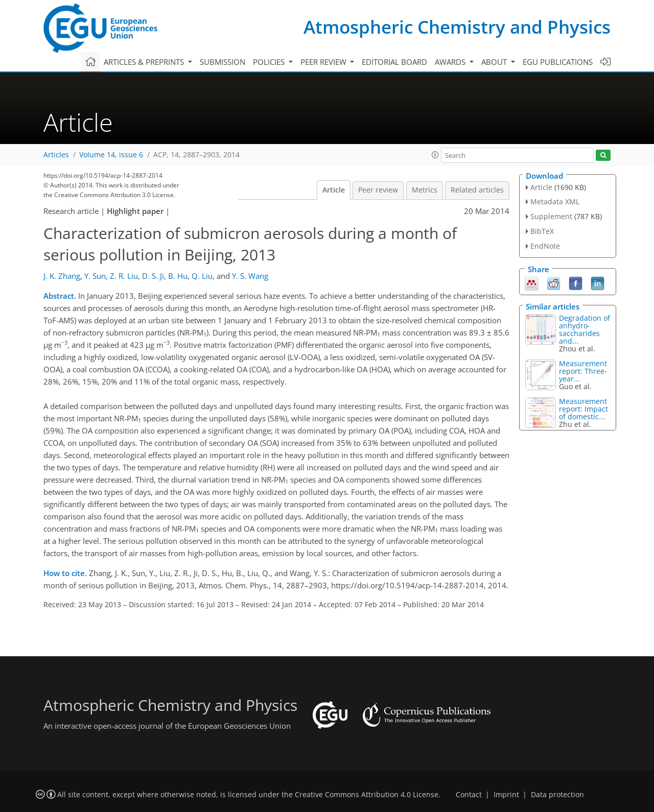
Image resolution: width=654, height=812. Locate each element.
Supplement (551, 216)
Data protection (557, 795)
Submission (223, 62)
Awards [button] (451, 62)
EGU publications (558, 62)
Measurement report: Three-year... (583, 371)
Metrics (425, 190)
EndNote (545, 246)
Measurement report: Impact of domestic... (583, 409)
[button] (435, 155)
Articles (56, 155)
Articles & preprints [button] (145, 62)
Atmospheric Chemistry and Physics (457, 27)
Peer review (378, 190)
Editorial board (394, 62)
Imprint (506, 795)
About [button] (495, 62)
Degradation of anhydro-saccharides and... (585, 329)
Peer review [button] (324, 62)
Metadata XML (555, 201)
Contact (469, 795)
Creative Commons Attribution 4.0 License (367, 795)
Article (334, 190)
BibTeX (542, 231)
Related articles (477, 190)
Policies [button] (270, 62)
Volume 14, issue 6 (111, 155)
